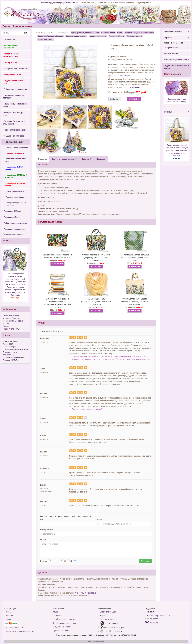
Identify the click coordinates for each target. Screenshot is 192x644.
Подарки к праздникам (14, 229)
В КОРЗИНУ (134, 99)
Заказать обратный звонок (176, 60)
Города (6, 326)
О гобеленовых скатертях (14, 349)
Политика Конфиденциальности (20, 631)
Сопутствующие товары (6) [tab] (64, 159)
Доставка (55, 3)
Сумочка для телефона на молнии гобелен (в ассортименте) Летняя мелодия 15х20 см (57, 303)
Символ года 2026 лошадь (16, 147)
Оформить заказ (177, 48)
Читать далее (125, 76)
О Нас (9, 612)
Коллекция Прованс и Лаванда (51, 36)
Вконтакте (152, 623)
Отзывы (76, 3)
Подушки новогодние (14, 197)
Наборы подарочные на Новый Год (15, 204)
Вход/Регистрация (108, 612)
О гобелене (8, 347)
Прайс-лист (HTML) (11, 329)
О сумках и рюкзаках (12, 357)
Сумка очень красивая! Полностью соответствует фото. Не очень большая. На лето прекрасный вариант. (177, 150)
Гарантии (66, 3)
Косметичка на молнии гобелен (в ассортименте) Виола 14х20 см (57, 256)
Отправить (145, 561)
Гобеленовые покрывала (15, 89)
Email (99, 519)
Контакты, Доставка (177, 32)
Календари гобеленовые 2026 (16, 160)
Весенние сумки (108, 33)
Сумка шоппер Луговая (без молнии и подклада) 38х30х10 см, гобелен (135, 302)
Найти (25, 33)
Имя (42, 519)
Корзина (177, 38)
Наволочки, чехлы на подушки (13, 96)
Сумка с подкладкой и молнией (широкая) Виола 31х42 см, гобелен (96, 258)
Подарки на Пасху (12, 217)
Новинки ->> (9, 39)
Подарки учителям (134, 36)
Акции (5, 344)
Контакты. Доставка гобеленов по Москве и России (13, 321)
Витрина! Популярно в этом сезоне (14, 123)
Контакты (45, 3)
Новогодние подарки (23, 26)
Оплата (9, 619)
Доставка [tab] (101, 159)
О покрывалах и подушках (64, 623)
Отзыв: (44, 539)
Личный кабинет (177, 54)
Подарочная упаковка (13, 136)
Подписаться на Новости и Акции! (176, 67)
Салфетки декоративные (15, 68)
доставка (116, 214)
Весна (120, 33)
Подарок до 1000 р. (46, 39)
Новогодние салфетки (15, 191)
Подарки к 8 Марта (12, 211)
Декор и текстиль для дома (13, 114)
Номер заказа (46, 529)
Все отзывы (135, 87)
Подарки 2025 (9, 360)
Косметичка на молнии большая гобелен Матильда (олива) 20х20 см (135, 258)
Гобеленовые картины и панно (15, 105)
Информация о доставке (85, 593)
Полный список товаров (13, 234)
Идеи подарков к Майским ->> (11, 46)
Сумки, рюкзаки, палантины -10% (85, 33)
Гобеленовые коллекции (15, 223)
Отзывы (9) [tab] (87, 159)
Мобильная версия (96, 641)
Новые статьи (9, 341)
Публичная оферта (61, 631)
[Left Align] (71, 337)
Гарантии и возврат (11, 316)
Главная (6, 26)
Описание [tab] (43, 159)
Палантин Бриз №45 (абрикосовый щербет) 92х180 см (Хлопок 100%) (96, 302)
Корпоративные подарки (15, 130)
